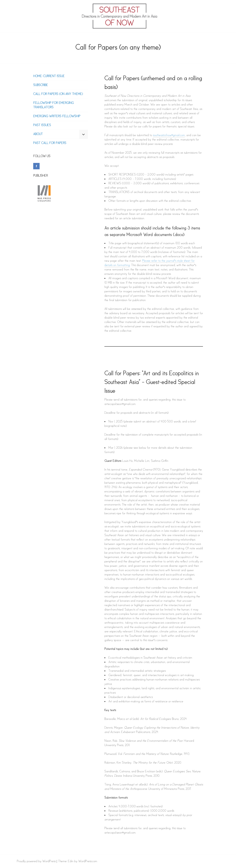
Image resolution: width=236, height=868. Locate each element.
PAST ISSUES (42, 125)
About (38, 134)
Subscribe (41, 85)
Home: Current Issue (49, 76)
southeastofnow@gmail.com (169, 135)
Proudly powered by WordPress (36, 861)
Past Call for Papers (50, 143)
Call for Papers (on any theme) (58, 94)
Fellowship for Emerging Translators (53, 105)
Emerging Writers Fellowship (57, 116)
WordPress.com (88, 861)
